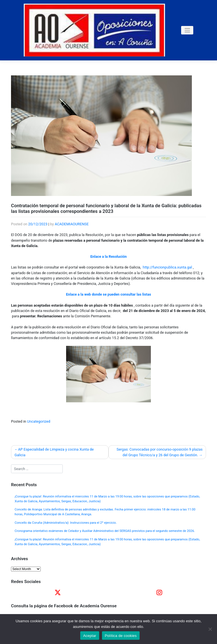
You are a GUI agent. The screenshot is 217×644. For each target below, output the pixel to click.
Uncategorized (39, 421)
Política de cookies (121, 636)
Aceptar (90, 636)
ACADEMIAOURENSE (72, 224)
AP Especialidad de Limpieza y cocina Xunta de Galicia (54, 452)
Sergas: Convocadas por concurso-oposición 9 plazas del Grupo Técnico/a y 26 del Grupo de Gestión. (159, 452)
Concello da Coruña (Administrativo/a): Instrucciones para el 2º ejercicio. (66, 523)
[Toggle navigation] (187, 30)
